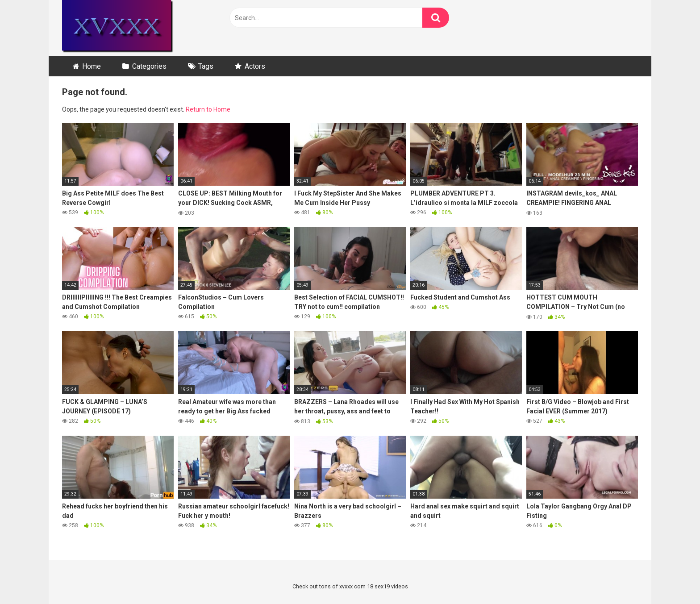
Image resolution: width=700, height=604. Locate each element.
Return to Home (208, 109)
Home (92, 66)
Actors (255, 66)
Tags (206, 66)
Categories (149, 66)
